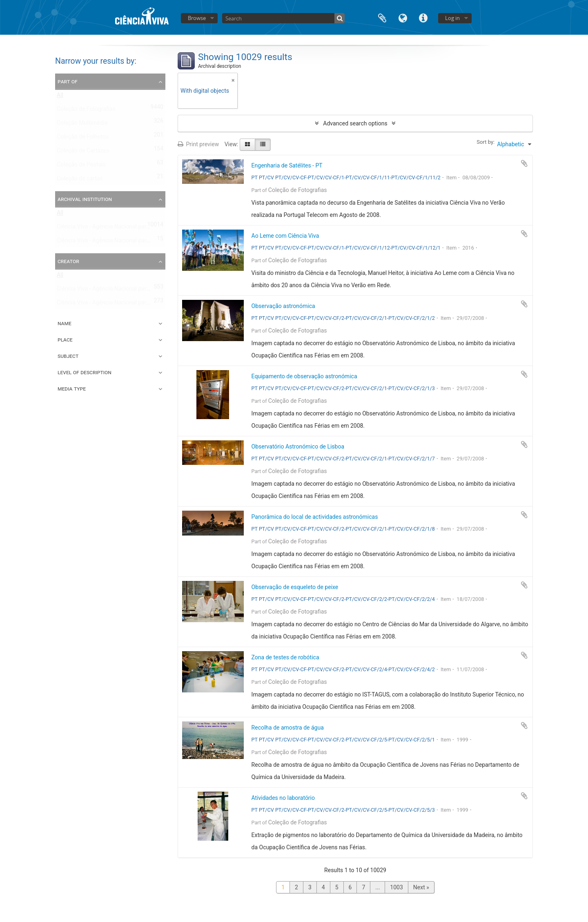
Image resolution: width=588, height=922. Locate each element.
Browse (197, 18)
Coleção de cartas (80, 180)
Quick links (423, 17)
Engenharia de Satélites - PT (287, 165)
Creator (68, 261)
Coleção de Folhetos (83, 138)
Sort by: (486, 142)
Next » (421, 887)
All (60, 97)
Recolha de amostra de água (288, 728)
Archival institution (85, 199)
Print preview (198, 144)
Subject (68, 356)
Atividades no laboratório (283, 798)
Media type (72, 388)
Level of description (85, 372)
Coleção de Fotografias (86, 111)
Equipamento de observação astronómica (304, 376)
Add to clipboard (524, 163)
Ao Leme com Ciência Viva (285, 236)
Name (65, 323)
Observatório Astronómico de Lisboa (298, 446)
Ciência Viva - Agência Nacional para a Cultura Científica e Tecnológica (146, 242)
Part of (68, 81)
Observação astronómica (283, 306)
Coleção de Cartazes (83, 152)
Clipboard (382, 17)
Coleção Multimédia (82, 125)
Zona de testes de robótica (285, 657)
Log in (452, 18)
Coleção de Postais (81, 166)
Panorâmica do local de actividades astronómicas (315, 517)
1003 (396, 887)
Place (65, 339)
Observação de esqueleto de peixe (295, 587)
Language (403, 17)
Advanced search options (355, 123)
